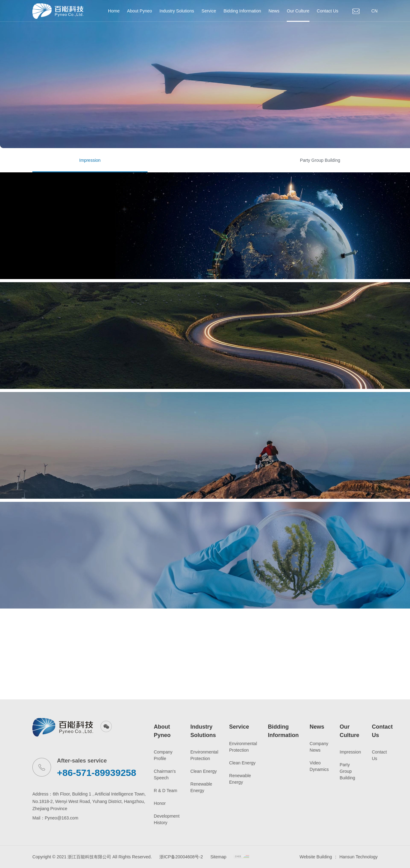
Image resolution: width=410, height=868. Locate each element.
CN (375, 11)
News (274, 11)
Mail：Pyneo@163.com (55, 818)
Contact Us (328, 11)
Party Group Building (320, 160)
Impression (90, 160)
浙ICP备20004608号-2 (181, 857)
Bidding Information (242, 11)
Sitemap (218, 857)
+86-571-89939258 (97, 773)
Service (209, 11)
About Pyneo (139, 11)
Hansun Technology (358, 857)
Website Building (316, 857)
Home (114, 11)
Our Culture (298, 11)
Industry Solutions (177, 11)
